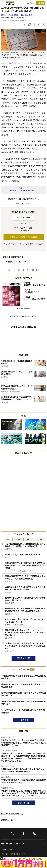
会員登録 (41, 3)
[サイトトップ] (9, 3)
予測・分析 (5, 18)
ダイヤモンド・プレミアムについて (13, 854)
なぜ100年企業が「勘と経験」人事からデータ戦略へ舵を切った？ (23, 703)
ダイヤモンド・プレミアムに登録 (23, 237)
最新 (7, 540)
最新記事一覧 (24, 803)
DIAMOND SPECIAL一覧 (12, 814)
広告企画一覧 (7, 820)
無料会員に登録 (23, 218)
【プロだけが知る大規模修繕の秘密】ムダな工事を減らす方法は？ (23, 677)
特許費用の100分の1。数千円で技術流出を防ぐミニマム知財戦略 (23, 686)
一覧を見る (23, 720)
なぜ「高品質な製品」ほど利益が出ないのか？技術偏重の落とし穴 (23, 694)
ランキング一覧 (23, 658)
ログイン (30, 3)
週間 (29, 540)
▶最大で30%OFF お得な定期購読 (24, 316)
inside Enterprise (17, 18)
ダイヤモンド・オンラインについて (14, 844)
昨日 (18, 540)
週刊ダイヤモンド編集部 (10, 15)
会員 (40, 540)
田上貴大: (27, 15)
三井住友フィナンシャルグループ (15, 262)
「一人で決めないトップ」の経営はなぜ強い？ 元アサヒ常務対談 (23, 711)
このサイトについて (8, 850)
